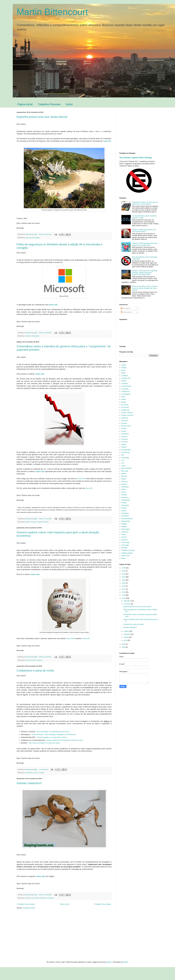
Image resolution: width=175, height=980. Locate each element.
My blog (124, 476)
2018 (124, 586)
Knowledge (125, 458)
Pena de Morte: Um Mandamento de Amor (53, 732)
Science (124, 537)
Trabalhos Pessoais (49, 104)
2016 (124, 592)
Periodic (124, 495)
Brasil (28, 522)
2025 (124, 571)
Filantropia (125, 434)
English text (44, 898)
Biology (124, 368)
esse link (89, 488)
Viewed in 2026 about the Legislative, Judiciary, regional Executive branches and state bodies (145, 273)
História (124, 447)
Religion (124, 527)
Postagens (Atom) (29, 908)
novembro (127, 604)
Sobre (69, 104)
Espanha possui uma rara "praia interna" (42, 117)
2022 (124, 580)
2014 (124, 598)
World (123, 558)
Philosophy (125, 505)
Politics (124, 511)
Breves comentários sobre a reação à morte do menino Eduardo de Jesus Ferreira (145, 288)
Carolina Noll (126, 378)
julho (125, 640)
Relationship (126, 521)
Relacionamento (127, 519)
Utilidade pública (127, 553)
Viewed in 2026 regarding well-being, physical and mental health (145, 244)
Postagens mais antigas (103, 904)
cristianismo (30, 773)
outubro (126, 631)
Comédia (125, 384)
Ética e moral (126, 426)
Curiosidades (35, 898)
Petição (124, 503)
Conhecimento (126, 386)
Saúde (124, 534)
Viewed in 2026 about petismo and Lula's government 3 (144, 231)
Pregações (125, 513)
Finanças (125, 439)
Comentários (126, 312)
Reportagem (36, 238)
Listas (123, 466)
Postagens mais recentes (26, 904)
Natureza (29, 238)
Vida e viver (125, 556)
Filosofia (124, 437)
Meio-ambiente (127, 468)
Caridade (125, 376)
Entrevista (125, 418)
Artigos (124, 365)
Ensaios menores (127, 415)
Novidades (125, 487)
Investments (126, 452)
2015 (124, 595)
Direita (124, 399)
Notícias (28, 336)
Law (123, 460)
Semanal (124, 540)
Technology (125, 542)
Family (124, 431)
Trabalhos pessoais (128, 550)
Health (124, 444)
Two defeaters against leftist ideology (136, 158)
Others (124, 489)
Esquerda (40, 522)
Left (123, 463)
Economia (33, 522)
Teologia (42, 773)
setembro (127, 634)
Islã (123, 455)
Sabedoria (125, 532)
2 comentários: (44, 769)
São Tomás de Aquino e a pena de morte (44, 743)
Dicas (123, 397)
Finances (125, 442)
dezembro (127, 601)
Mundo (124, 474)
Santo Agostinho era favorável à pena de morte (65, 740)
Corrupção (125, 389)
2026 (124, 568)
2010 (124, 644)
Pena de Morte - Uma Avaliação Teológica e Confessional (54, 734)
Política (46, 522)
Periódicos (125, 497)
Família (124, 428)
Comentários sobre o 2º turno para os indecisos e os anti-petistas (145, 203)
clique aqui (40, 374)
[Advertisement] (141, 130)
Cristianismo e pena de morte (35, 671)
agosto (126, 637)
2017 (124, 589)
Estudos (124, 423)
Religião (124, 524)
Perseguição (126, 500)
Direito (124, 402)
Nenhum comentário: (46, 234)
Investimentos (126, 450)
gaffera (109, 962)
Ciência (28, 898)
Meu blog (125, 471)
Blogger (125, 962)
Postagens (126, 308)
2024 (124, 574)
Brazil (123, 373)
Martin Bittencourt (52, 12)
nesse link (81, 479)
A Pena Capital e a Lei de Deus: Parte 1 (52, 737)
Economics (125, 407)
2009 (124, 647)
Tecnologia (125, 545)
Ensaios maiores (127, 413)
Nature (124, 479)
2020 (124, 583)
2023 (124, 577)
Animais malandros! (29, 783)
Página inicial (25, 104)
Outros (36, 773)
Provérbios (125, 516)
